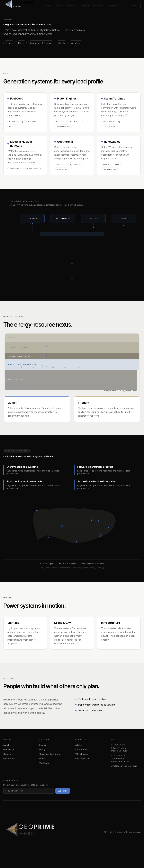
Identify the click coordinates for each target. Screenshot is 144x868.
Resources (98, 6)
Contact (134, 6)
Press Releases (83, 758)
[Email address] (29, 791)
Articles (79, 745)
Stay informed (11, 781)
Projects (59, 6)
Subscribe (63, 791)
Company (85, 6)
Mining (21, 43)
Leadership (9, 749)
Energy (9, 43)
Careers (7, 754)
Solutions (71, 6)
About (48, 6)
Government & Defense (41, 43)
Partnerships (9, 758)
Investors (112, 6)
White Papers (82, 754)
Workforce (76, 43)
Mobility (62, 43)
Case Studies (81, 749)
